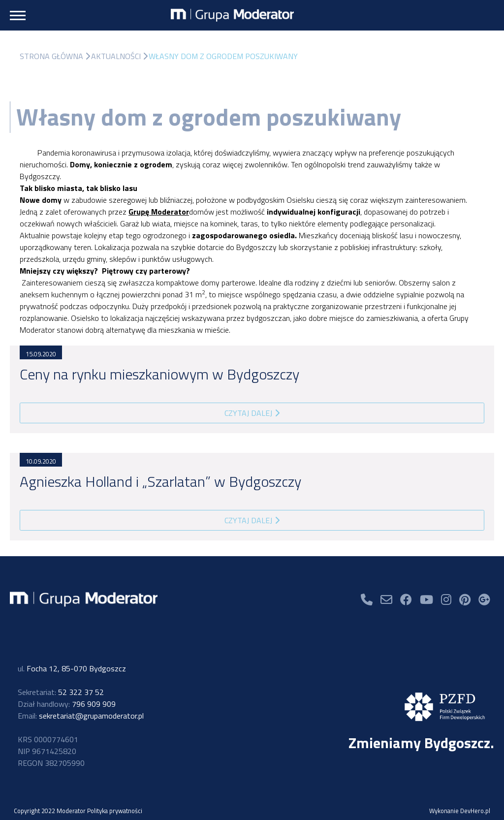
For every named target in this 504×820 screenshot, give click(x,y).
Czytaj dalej (252, 413)
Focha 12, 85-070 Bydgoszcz (72, 668)
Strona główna (51, 56)
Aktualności (116, 56)
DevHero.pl (475, 811)
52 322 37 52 (61, 692)
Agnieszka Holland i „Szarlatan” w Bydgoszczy (160, 481)
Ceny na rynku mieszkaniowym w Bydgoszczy (159, 374)
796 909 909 (67, 704)
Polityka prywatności (115, 811)
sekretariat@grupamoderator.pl (81, 716)
